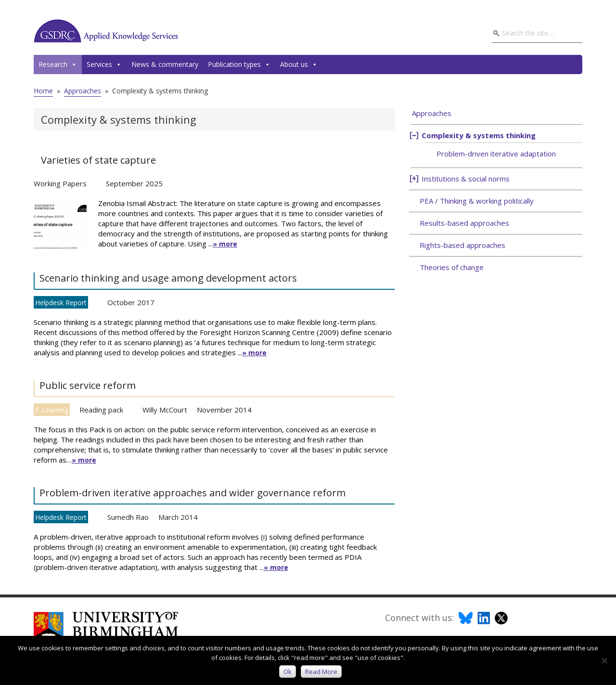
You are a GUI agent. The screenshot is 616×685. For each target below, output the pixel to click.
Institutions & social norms (466, 179)
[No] (604, 660)
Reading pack (101, 410)
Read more (321, 672)
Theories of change (452, 267)
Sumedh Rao (128, 517)
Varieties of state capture (98, 160)
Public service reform (88, 385)
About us (299, 65)
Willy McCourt (165, 410)
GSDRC (106, 31)
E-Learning (52, 410)
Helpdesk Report (61, 303)
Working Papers (60, 183)
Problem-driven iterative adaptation (496, 154)
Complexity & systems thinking (479, 135)
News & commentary (165, 64)
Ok (288, 672)
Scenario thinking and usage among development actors (168, 278)
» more (225, 244)
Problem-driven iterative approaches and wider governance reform (192, 493)
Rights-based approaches (462, 245)
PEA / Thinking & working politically (477, 201)
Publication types (239, 65)
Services (104, 65)
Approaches (432, 113)
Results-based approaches (464, 223)
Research (58, 65)
